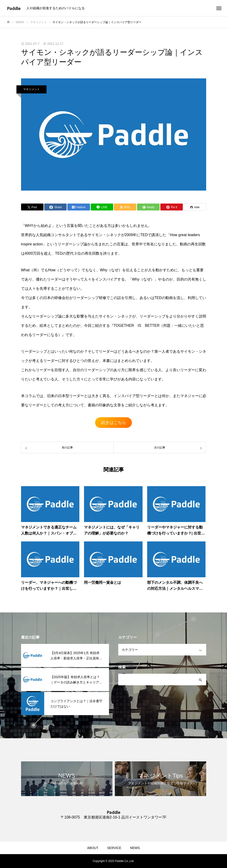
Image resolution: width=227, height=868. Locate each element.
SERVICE (114, 848)
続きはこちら (114, 423)
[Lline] (102, 207)
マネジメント (31, 89)
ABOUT (93, 848)
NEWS (135, 848)
